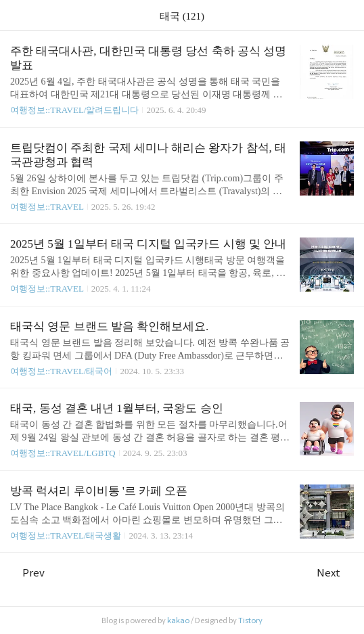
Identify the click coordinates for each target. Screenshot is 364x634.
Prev (27, 573)
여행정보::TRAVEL (47, 207)
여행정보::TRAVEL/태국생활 (66, 536)
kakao (178, 620)
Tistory (250, 620)
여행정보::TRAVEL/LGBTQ (63, 453)
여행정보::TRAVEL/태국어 (61, 371)
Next (335, 573)
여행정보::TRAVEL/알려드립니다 (74, 110)
